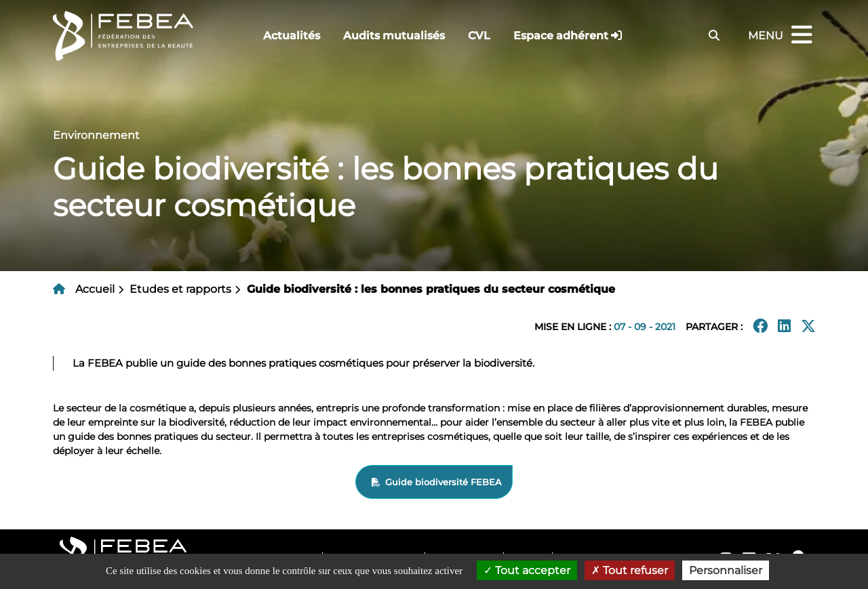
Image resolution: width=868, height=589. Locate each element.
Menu (782, 36)
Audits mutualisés (394, 36)
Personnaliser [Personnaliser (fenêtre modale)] (726, 570)
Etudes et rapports (180, 289)
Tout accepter (527, 570)
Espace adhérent (561, 36)
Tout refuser (630, 570)
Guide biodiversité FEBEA (443, 482)
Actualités (292, 36)
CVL (479, 36)
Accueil (95, 289)
